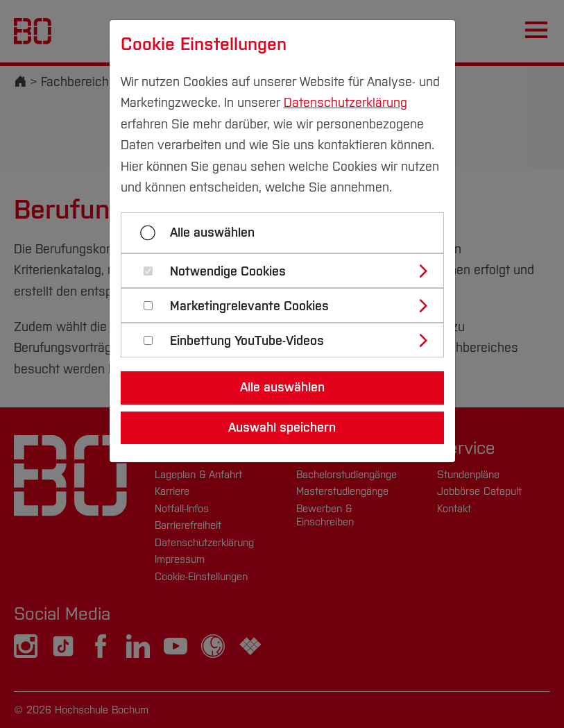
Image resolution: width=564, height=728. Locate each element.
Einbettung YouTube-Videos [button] (247, 341)
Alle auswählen (212, 232)
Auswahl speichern (282, 428)
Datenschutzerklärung (345, 103)
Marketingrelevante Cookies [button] (249, 306)
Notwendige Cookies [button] (228, 272)
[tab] (288, 271)
